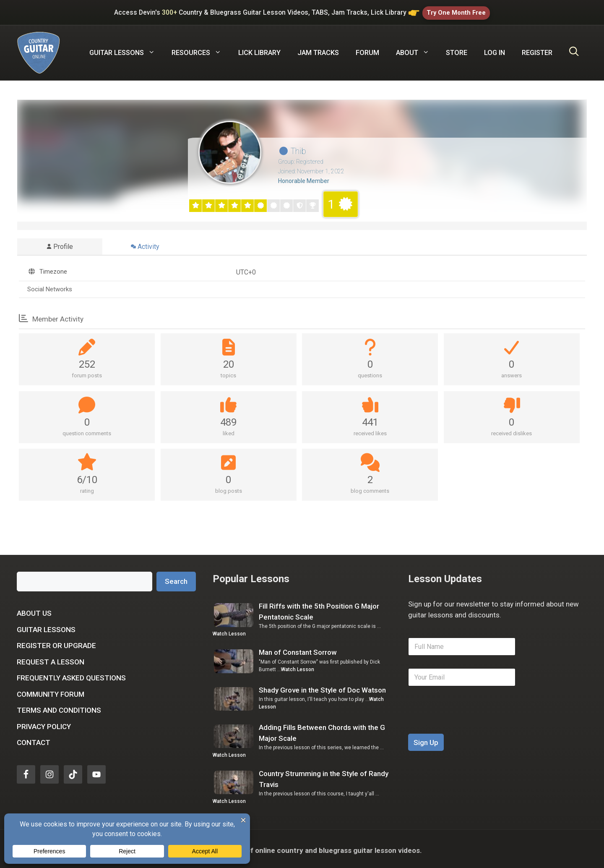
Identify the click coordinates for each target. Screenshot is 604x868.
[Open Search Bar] (574, 50)
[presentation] (472, 725)
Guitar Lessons (46, 626)
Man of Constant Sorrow (298, 649)
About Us (34, 610)
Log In (495, 49)
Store (457, 49)
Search (176, 578)
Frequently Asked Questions (71, 675)
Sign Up (426, 739)
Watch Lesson (229, 631)
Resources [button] (200, 50)
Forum (367, 49)
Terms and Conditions (59, 707)
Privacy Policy (44, 723)
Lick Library (259, 49)
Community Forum (51, 691)
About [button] (417, 50)
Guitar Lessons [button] (126, 50)
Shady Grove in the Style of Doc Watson (322, 687)
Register (537, 49)
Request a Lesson (51, 659)
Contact (34, 740)
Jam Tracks (318, 49)
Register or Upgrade (56, 643)
